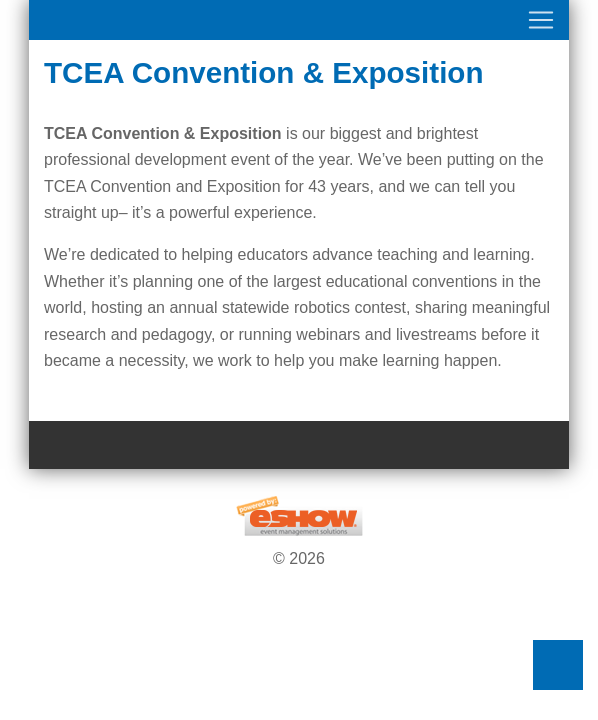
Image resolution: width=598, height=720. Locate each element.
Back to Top (558, 665)
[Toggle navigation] (299, 20)
